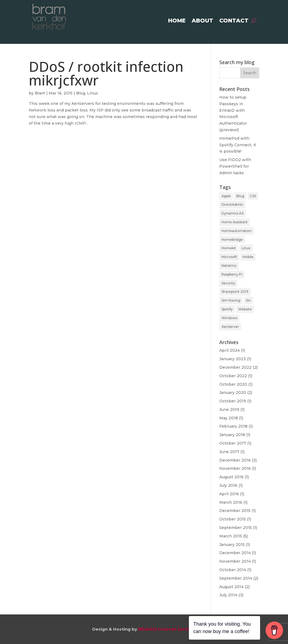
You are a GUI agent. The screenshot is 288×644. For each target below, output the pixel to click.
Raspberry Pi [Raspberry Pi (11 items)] (232, 274)
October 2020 (233, 384)
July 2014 (228, 595)
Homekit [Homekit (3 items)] (229, 248)
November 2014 (235, 561)
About (202, 21)
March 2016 (231, 502)
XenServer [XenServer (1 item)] (230, 327)
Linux (93, 93)
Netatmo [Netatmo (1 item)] (229, 266)
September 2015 (236, 528)
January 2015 (232, 545)
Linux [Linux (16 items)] (246, 248)
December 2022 (235, 367)
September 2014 (236, 578)
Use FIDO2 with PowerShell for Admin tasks (235, 166)
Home (177, 21)
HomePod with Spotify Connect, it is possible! (238, 145)
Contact (234, 21)
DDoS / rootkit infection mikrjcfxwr (106, 73)
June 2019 (229, 410)
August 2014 (231, 587)
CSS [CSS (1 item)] (253, 196)
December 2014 (235, 553)
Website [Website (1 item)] (245, 309)
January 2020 (233, 393)
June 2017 (229, 452)
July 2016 (228, 485)
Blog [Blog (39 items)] (240, 196)
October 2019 (233, 401)
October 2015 (233, 519)
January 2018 (232, 435)
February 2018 (233, 426)
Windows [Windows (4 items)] (229, 318)
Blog (81, 93)
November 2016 (235, 468)
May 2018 (229, 418)
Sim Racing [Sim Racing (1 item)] (231, 300)
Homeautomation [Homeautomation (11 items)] (237, 231)
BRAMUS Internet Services (167, 629)
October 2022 (233, 376)
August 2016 (231, 477)
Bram (40, 93)
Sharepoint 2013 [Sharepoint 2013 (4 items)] (235, 292)
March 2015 (231, 536)
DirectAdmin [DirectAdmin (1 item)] (232, 204)
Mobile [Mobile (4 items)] (248, 257)
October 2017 (233, 443)
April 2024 (230, 350)
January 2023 (233, 359)
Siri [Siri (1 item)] (248, 300)
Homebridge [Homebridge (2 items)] (232, 240)
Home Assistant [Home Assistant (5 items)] (235, 222)
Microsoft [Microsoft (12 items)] (229, 257)
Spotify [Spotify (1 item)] (227, 309)
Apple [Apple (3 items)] (226, 196)
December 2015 (235, 511)
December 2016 (235, 460)
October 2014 (233, 570)
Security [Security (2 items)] (228, 283)
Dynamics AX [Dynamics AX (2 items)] (233, 213)
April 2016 (229, 494)
